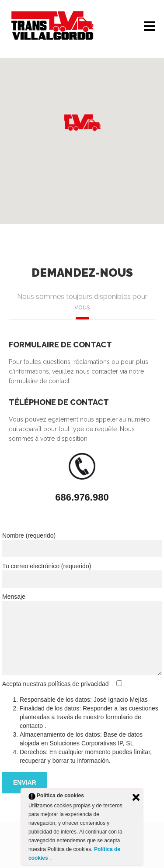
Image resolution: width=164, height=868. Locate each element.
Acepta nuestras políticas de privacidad (56, 684)
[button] (82, 122)
